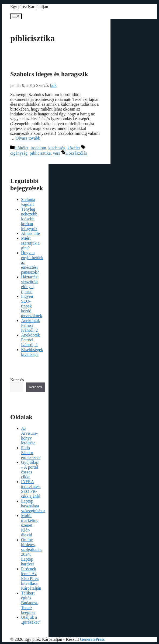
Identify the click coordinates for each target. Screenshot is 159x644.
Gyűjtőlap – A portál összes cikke (30, 470)
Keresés (17, 380)
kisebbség (57, 148)
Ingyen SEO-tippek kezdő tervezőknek (32, 306)
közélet (74, 148)
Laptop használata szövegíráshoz (33, 506)
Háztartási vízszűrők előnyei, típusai (30, 284)
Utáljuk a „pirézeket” (31, 620)
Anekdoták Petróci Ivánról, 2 (30, 325)
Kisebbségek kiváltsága (32, 352)
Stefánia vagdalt (28, 202)
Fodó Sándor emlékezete (31, 453)
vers (56, 153)
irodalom (39, 148)
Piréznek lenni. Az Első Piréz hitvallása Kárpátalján (31, 578)
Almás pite (30, 233)
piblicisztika (40, 153)
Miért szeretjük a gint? (30, 243)
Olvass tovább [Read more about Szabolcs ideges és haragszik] (28, 138)
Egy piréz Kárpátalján (29, 7)
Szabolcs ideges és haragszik (49, 74)
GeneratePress (92, 639)
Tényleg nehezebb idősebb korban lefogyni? (29, 219)
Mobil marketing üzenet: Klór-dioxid (30, 525)
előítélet (22, 148)
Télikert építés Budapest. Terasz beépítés (30, 603)
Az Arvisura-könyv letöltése (29, 436)
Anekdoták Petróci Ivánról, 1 (30, 340)
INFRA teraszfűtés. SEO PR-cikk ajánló (31, 489)
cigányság (19, 153)
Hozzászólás (76, 153)
